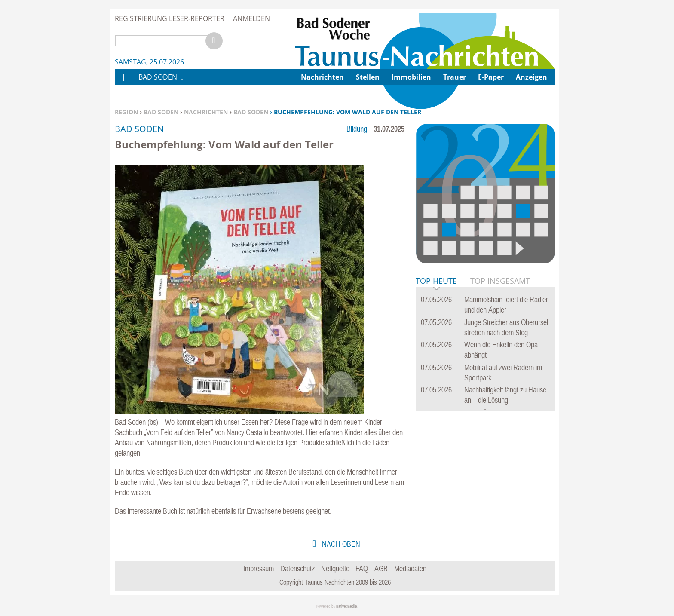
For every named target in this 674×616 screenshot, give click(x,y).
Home (125, 83)
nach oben (340, 544)
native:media (347, 606)
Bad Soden (161, 112)
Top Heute (436, 281)
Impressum (259, 568)
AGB (381, 568)
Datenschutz (297, 568)
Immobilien (411, 77)
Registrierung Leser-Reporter (170, 18)
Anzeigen (532, 77)
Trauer (455, 77)
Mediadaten (410, 568)
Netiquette (335, 568)
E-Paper (491, 77)
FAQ (362, 568)
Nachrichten (206, 112)
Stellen (368, 77)
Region (126, 112)
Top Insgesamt (500, 281)
